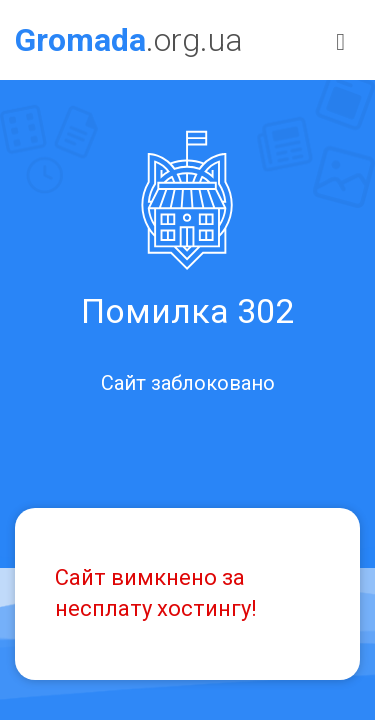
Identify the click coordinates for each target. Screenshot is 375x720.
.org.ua (129, 40)
